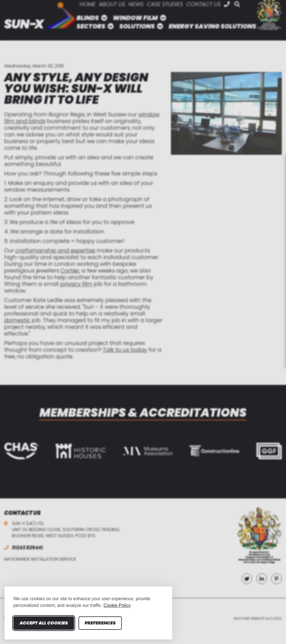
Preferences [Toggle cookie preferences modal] (100, 623)
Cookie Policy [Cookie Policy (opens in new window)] (117, 605)
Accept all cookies (44, 623)
